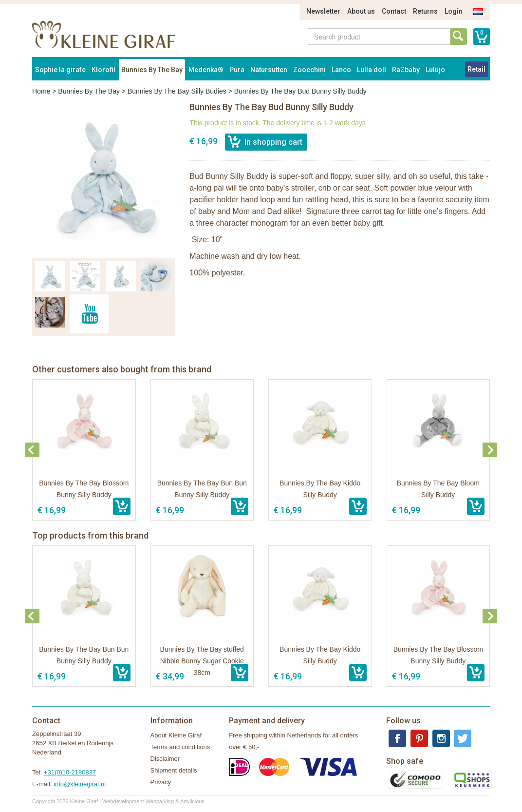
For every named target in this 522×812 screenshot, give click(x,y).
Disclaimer (165, 759)
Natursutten (269, 70)
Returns (425, 11)
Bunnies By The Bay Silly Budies (177, 91)
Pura (237, 70)
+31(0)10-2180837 (70, 772)
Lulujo (435, 70)
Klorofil (103, 70)
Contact (394, 11)
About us (361, 11)
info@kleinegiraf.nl (80, 784)
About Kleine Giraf (176, 735)
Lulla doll (372, 70)
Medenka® (206, 70)
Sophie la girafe (60, 70)
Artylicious (192, 801)
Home (41, 91)
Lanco (341, 70)
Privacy (161, 782)
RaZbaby (406, 70)
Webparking (160, 801)
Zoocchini (309, 70)
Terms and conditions (180, 747)
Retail (476, 69)
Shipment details (174, 770)
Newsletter (323, 11)
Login (454, 11)
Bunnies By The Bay (152, 70)
